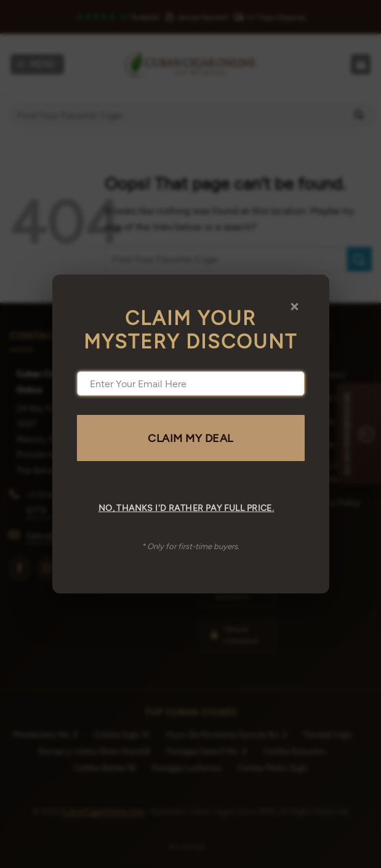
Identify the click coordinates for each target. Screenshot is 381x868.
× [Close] (295, 305)
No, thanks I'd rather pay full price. (186, 508)
